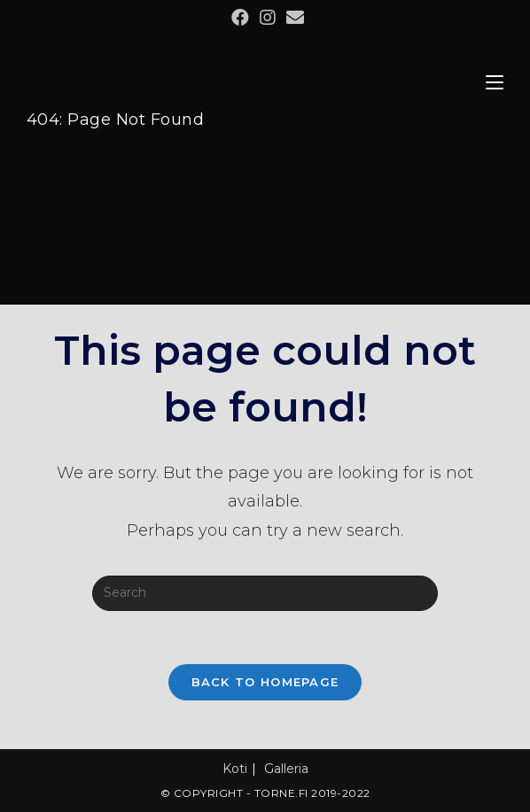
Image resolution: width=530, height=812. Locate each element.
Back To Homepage (265, 682)
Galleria (286, 769)
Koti (235, 769)
